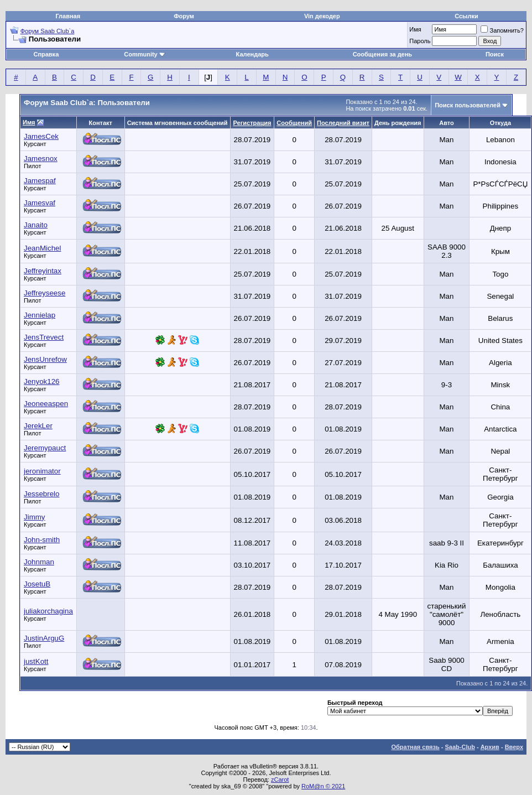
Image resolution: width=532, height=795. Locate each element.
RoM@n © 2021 (323, 786)
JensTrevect (44, 337)
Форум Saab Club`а (48, 31)
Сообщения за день (382, 54)
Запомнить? (502, 30)
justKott (36, 661)
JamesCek (41, 136)
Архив (490, 747)
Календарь (252, 54)
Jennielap (40, 315)
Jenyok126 (41, 381)
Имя (415, 29)
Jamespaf (40, 181)
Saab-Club (460, 747)
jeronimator (42, 471)
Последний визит (343, 123)
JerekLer (38, 426)
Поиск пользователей (468, 105)
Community (145, 54)
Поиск (495, 54)
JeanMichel (42, 248)
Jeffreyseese (45, 293)
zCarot (280, 780)
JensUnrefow (45, 359)
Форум (184, 16)
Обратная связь (416, 747)
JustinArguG (44, 638)
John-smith (42, 540)
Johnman (39, 562)
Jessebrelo (41, 494)
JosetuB (37, 584)
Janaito (36, 225)
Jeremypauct (45, 448)
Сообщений (294, 123)
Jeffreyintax (43, 271)
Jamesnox (41, 159)
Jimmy (35, 517)
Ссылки (466, 16)
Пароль (420, 41)
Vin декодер (322, 16)
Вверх (514, 747)
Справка (46, 54)
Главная (68, 16)
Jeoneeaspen (46, 404)
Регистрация (252, 123)
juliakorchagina (48, 611)
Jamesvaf (40, 203)
